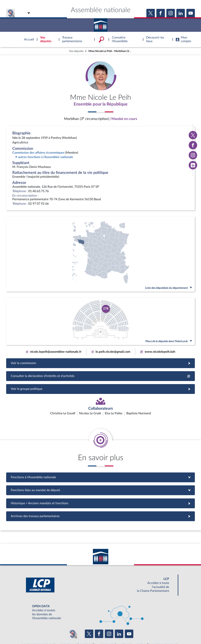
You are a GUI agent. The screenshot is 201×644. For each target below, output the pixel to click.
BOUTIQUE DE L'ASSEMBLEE (39, 623)
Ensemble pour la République (100, 105)
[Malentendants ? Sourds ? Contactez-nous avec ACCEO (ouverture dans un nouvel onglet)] (73, 611)
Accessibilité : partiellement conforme (80, 631)
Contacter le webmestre (116, 631)
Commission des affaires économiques (38, 153)
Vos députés (76, 51)
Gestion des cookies (152, 631)
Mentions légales (48, 631)
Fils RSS (135, 631)
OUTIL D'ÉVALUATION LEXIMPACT (157, 623)
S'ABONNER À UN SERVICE (116, 623)
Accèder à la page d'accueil (101, 24)
